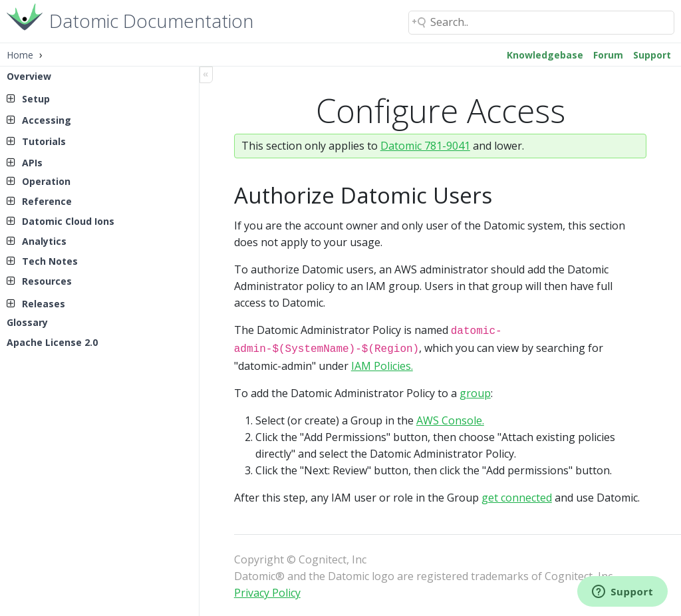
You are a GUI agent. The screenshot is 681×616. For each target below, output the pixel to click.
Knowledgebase (545, 55)
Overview (29, 76)
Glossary (27, 322)
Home (20, 55)
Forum (608, 55)
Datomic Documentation (151, 20)
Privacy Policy (267, 590)
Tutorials (44, 141)
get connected (517, 495)
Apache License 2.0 (52, 342)
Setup (36, 99)
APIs (32, 163)
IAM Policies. (382, 363)
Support (652, 55)
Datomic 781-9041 (425, 146)
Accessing (47, 120)
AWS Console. (450, 418)
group (475, 390)
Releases (44, 304)
